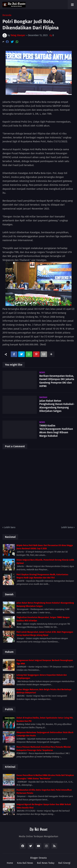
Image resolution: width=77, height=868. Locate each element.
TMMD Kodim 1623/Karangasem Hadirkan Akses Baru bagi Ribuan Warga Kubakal (56, 431)
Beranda (7, 15)
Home (10, 863)
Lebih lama (67, 527)
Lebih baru (10, 527)
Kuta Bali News (25, 863)
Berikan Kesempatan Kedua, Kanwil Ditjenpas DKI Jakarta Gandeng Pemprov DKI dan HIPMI (57, 381)
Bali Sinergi (64, 863)
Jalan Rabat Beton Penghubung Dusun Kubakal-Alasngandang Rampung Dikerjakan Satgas (57, 406)
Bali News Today (46, 863)
